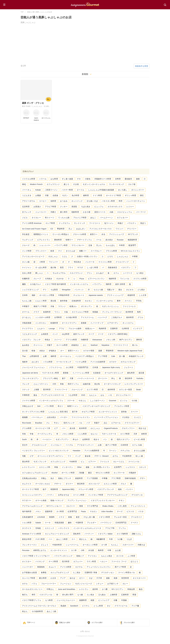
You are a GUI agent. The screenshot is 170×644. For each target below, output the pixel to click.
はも (102, 395)
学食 (32, 434)
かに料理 (70, 367)
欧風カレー (90, 329)
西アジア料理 (120, 567)
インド (55, 334)
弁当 (103, 234)
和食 (62, 384)
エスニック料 (45, 467)
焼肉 (120, 489)
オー (62, 351)
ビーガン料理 (139, 439)
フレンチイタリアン (30, 378)
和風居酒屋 (59, 523)
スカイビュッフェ (125, 212)
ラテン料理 (91, 561)
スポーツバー (128, 545)
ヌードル (80, 190)
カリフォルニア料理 (80, 312)
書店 (90, 473)
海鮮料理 (112, 279)
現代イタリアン (123, 439)
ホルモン (88, 301)
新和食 (124, 412)
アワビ (62, 329)
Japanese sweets (96, 295)
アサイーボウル (29, 201)
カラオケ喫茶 (89, 351)
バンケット (79, 290)
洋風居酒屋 (27, 323)
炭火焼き (109, 240)
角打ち (25, 595)
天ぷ (70, 229)
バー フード (141, 212)
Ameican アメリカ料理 (31, 534)
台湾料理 (58, 317)
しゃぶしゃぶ (122, 256)
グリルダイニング (39, 445)
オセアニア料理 (88, 412)
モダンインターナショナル (94, 184)
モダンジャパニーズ (84, 584)
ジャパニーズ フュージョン (33, 367)
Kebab (38, 190)
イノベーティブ (97, 323)
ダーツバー (103, 378)
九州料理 (125, 329)
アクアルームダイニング (32, 506)
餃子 (45, 489)
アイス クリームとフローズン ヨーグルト (39, 606)
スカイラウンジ (76, 273)
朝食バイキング (57, 500)
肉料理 (144, 434)
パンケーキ (90, 262)
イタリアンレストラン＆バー (103, 500)
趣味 (70, 523)
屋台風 (53, 301)
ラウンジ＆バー (78, 245)
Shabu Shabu (108, 506)
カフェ (116, 273)
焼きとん (83, 539)
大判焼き (49, 279)
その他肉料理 (37, 611)
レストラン (84, 589)
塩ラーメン (109, 223)
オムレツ (52, 567)
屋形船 (66, 373)
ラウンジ (62, 306)
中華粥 (135, 256)
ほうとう (134, 561)
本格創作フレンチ (136, 356)
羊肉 (24, 434)
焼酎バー (83, 251)
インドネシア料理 (96, 495)
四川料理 (66, 561)
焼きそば (142, 428)
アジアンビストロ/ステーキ (53, 395)
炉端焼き (53, 351)
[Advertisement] (85, 44)
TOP (22, 12)
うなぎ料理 (73, 395)
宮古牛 (25, 445)
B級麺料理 (101, 539)
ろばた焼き (86, 207)
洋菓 (47, 195)
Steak (138, 390)
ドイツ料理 (97, 195)
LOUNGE (41, 517)
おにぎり (35, 362)
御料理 (53, 356)
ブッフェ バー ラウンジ (112, 312)
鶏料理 (109, 284)
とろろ (110, 256)
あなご (93, 218)
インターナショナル (105, 301)
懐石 (142, 195)
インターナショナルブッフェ (51, 401)
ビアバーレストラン (96, 279)
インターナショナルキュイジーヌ (87, 528)
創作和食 (64, 301)
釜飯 (88, 467)
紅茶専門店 (72, 511)
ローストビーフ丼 (43, 428)
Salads (38, 523)
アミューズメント (138, 506)
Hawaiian (76, 451)
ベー (50, 539)
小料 (82, 550)
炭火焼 (72, 428)
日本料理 (124, 445)
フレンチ (26, 384)
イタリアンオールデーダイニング (96, 406)
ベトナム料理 (81, 362)
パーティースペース (86, 378)
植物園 (25, 417)
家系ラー (94, 234)
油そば (72, 578)
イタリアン (126, 267)
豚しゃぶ (39, 273)
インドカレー (56, 445)
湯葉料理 (49, 511)
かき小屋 (87, 212)
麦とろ (66, 184)
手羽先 (139, 301)
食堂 (78, 517)
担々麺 (122, 356)
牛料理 (122, 245)
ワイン (57, 312)
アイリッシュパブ (117, 234)
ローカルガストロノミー (32, 589)
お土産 (118, 550)
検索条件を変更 (142, 66)
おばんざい (81, 229)
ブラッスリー (41, 251)
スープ (91, 334)
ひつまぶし (27, 317)
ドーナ (101, 334)
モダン (65, 195)
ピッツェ (124, 401)
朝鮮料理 (75, 212)
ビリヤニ (86, 606)
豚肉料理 (58, 240)
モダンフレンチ (40, 462)
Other (79, 467)
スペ (73, 539)
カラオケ (113, 362)
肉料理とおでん (40, 550)
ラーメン (113, 451)
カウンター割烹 (126, 390)
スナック (26, 390)
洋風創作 (132, 473)
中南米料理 (57, 545)
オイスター (27, 561)
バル (80, 423)
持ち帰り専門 (68, 595)
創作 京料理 (120, 284)
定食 (90, 245)
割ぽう (143, 223)
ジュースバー (41, 212)
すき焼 (76, 184)
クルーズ (26, 245)
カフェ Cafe (137, 445)
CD (52, 229)
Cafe (113, 356)
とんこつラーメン (41, 384)
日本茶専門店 (121, 523)
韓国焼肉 (41, 567)
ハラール (43, 179)
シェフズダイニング (30, 290)
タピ (109, 606)
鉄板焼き (75, 345)
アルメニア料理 (80, 218)
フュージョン (66, 584)
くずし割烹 (122, 506)
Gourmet (112, 401)
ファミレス (105, 462)
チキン (122, 500)
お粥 (45, 356)
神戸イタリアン (126, 340)
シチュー (100, 584)
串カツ (60, 406)
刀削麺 (81, 473)
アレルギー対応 (120, 517)
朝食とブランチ (65, 478)
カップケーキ (119, 473)
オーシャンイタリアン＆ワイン (50, 456)
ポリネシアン (87, 306)
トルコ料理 (27, 523)
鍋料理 (86, 195)
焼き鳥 (97, 384)
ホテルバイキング (128, 362)
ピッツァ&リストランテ (59, 451)
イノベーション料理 (81, 373)
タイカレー (36, 218)
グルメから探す (129, 623)
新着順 (85, 74)
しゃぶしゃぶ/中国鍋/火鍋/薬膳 (101, 190)
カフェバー (78, 561)
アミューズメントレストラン (99, 567)
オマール (26, 312)
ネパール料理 (62, 345)
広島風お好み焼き (29, 478)
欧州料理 (129, 312)
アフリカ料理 (71, 340)
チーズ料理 (53, 561)
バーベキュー (37, 417)
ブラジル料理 (111, 251)
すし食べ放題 (67, 179)
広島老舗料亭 (28, 517)
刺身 (116, 578)
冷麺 (115, 600)
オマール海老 (41, 500)
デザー (143, 478)
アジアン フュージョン (77, 500)
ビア (56, 428)
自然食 (55, 195)
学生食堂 (26, 234)
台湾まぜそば (63, 495)
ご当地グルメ (117, 317)
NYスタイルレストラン (130, 251)
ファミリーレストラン (81, 417)
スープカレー (96, 251)
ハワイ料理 (49, 406)
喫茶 (81, 506)
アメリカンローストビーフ (33, 256)
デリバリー (132, 229)
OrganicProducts (111, 428)
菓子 (64, 378)
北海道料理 (76, 301)
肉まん (25, 611)
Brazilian (39, 423)
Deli (39, 406)
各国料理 (47, 312)
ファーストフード (121, 345)
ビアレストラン (44, 240)
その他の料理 (71, 317)
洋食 (52, 306)
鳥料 (139, 312)
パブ (88, 423)
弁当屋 (91, 550)
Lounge (52, 329)
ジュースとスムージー (66, 600)
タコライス (27, 528)
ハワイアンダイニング (63, 556)
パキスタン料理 (108, 201)
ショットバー (45, 245)
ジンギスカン (41, 323)
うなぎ (129, 539)
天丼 (135, 434)
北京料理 (26, 207)
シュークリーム (72, 545)
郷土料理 (43, 578)
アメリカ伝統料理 (98, 362)
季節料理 (61, 229)
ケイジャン (27, 267)
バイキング (40, 561)
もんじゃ (93, 395)
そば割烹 (54, 290)
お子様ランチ (113, 584)
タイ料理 (60, 511)
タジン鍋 (26, 262)
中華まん (50, 589)
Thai (24, 356)
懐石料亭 (129, 378)
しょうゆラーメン (97, 401)
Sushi (24, 439)
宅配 (24, 456)
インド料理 (27, 251)
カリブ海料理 (122, 534)
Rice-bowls (27, 423)
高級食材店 (112, 267)
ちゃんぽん (110, 245)
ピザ (32, 456)
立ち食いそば (92, 201)
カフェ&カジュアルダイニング (35, 473)
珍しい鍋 (139, 456)
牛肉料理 (73, 462)
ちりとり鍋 (98, 290)
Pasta (83, 511)
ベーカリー (47, 439)
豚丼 (119, 301)
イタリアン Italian (105, 534)
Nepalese (105, 345)
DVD (83, 395)
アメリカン (92, 556)
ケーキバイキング (64, 362)
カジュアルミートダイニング (57, 534)
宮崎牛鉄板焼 (130, 478)
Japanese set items (30, 373)
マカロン (93, 511)
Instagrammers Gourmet (85, 4)
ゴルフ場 (132, 184)
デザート (58, 484)
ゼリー (82, 578)
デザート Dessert (101, 456)
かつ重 (105, 589)
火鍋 (111, 212)
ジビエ (25, 218)
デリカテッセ (137, 495)
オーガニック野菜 (47, 295)
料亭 (121, 201)
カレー (125, 584)
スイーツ (58, 340)
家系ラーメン (74, 351)
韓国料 (52, 517)
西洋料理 (47, 390)
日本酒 (95, 367)
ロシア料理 (50, 223)
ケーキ (48, 523)
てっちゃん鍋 (64, 218)
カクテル (79, 567)
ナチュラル (125, 451)
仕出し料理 (27, 273)
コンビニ (137, 417)
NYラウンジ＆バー (54, 506)
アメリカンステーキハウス (101, 229)
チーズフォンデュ (45, 434)
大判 (54, 384)
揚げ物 (53, 267)
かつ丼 (104, 545)
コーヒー (43, 201)
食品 (141, 589)
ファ (69, 456)
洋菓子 (50, 345)
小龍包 (88, 179)
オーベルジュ (66, 356)
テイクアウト (28, 329)
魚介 (52, 478)
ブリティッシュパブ (115, 295)
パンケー (129, 489)
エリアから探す (97, 623)
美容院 (74, 207)
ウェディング (28, 240)
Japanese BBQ (68, 489)
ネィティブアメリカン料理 (33, 412)
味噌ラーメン (73, 406)
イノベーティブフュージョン (106, 417)
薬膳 (100, 351)
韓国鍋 (95, 312)
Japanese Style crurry (111, 367)
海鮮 (33, 295)
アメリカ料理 (66, 567)
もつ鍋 (80, 595)
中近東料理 (127, 456)
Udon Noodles (107, 511)
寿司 (33, 595)
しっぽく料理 (92, 267)
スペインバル (134, 462)
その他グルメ (35, 284)
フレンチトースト (29, 545)
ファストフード (61, 390)
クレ (48, 423)
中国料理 (79, 523)
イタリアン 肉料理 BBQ (117, 334)
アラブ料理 (116, 478)
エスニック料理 (110, 484)
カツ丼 (74, 550)
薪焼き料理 (27, 539)
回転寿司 (77, 534)
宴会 (35, 395)
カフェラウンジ (53, 184)
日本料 (25, 295)
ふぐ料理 (131, 556)
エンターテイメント (59, 550)
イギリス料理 (104, 517)
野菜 (134, 595)
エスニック (50, 528)
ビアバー (92, 462)
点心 (105, 423)
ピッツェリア (104, 600)
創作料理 (111, 390)
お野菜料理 (34, 356)
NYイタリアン (117, 589)
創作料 (95, 589)
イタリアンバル (46, 595)
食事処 (44, 572)
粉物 (70, 517)
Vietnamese (97, 340)
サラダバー (27, 500)
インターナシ (67, 467)
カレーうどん (119, 462)
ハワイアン (97, 284)
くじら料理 (82, 434)
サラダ (80, 267)
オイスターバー (139, 578)
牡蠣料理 (26, 279)
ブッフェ (122, 528)
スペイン (128, 301)
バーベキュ (27, 190)
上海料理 (113, 595)
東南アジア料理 (40, 306)
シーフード (128, 273)
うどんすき (27, 195)
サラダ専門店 (93, 506)
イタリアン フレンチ (31, 340)
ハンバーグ (102, 317)
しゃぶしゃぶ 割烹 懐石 (58, 412)
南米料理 (130, 317)
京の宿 (25, 351)
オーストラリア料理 (30, 489)
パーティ (50, 495)
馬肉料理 (102, 329)
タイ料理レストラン (102, 467)
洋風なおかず (28, 406)
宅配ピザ (111, 290)
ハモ (110, 395)
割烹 (62, 267)
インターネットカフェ (79, 284)
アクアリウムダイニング (117, 495)
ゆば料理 (66, 334)
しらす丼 (143, 295)
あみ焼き (26, 345)
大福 (66, 312)
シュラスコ (130, 467)
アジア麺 (135, 606)
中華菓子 (26, 306)
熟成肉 (63, 606)
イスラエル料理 (29, 179)
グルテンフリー (128, 428)
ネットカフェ (128, 323)
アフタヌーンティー (85, 445)
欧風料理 (54, 323)
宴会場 (88, 456)
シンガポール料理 (43, 317)
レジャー (130, 207)
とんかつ (41, 329)
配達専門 (132, 245)
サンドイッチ (80, 223)
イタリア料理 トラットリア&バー (36, 556)
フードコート (95, 223)
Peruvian (26, 550)
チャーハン (38, 345)
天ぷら (99, 245)
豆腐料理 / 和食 (91, 572)
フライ (71, 267)
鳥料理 (101, 550)
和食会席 (131, 589)
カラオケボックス (115, 207)
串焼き (47, 340)
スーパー (134, 412)
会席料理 (86, 439)
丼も (113, 378)
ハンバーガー (28, 567)
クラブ (36, 312)
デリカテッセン (108, 572)
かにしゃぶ (95, 428)
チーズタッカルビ (43, 484)
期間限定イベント (41, 234)
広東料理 (125, 595)
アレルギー (92, 523)
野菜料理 (110, 351)
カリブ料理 (125, 434)
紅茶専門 (118, 467)
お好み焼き (51, 417)
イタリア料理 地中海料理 (55, 284)
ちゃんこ (115, 545)
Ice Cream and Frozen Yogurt (34, 229)
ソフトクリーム (55, 367)
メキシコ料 (111, 340)
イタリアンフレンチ (106, 489)
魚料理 (53, 201)
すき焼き (126, 417)
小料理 (42, 262)
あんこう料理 (62, 539)
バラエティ (132, 223)
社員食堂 (97, 373)
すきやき (60, 279)
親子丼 (75, 412)
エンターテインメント (108, 412)
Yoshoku (140, 378)
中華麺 (105, 478)
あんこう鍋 (51, 611)
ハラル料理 (48, 362)
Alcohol (54, 473)
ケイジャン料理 (105, 262)
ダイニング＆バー (123, 395)
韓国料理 (54, 489)
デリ (45, 290)
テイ (60, 251)
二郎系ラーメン (51, 190)
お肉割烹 (45, 334)
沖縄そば (141, 545)
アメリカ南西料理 (92, 451)
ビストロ (130, 511)
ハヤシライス (64, 528)
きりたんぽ (71, 251)
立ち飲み (102, 595)
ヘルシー (104, 561)
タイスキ (120, 556)
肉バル (135, 345)
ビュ (83, 462)
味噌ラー (69, 240)
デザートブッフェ (84, 240)
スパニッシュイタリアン (32, 495)
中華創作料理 (64, 295)
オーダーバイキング (112, 384)
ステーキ (71, 401)
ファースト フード (119, 561)
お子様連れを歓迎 (29, 572)
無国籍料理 (132, 240)
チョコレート (79, 295)
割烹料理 (125, 578)
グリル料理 (27, 428)
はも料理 (54, 179)
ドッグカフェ (64, 223)
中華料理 (26, 395)
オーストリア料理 (113, 195)
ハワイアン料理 (61, 245)
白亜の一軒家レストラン (87, 256)
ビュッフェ (99, 207)
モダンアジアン (62, 439)
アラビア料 (110, 528)
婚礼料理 (131, 373)
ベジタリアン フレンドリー (33, 451)
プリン (89, 273)
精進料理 (131, 295)
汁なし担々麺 (89, 517)
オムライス (27, 484)
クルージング (77, 390)
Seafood (94, 345)
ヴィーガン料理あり (61, 234)
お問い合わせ (85, 631)
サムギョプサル (59, 273)
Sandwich (74, 606)
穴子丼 (99, 578)
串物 (56, 467)
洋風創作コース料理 (103, 179)
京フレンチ (27, 212)
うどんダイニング (29, 334)
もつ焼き (140, 273)
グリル (140, 317)
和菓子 (97, 423)
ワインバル (125, 279)
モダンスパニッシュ (110, 306)
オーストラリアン (69, 323)
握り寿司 (64, 212)
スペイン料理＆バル (127, 572)
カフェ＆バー (122, 218)
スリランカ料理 (140, 279)
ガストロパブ (94, 484)
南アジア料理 (111, 445)
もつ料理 (49, 600)
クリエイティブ (122, 262)
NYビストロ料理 (103, 473)
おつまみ (64, 201)
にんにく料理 (41, 301)
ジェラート (129, 367)
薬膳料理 (83, 600)
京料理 (118, 179)
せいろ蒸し (123, 190)
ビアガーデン (113, 323)
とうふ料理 (98, 606)
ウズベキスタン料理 (50, 373)
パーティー (89, 534)
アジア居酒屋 (92, 478)
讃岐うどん (136, 534)
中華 (109, 550)
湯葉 (108, 578)
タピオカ (130, 290)
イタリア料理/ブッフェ (32, 600)
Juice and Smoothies (67, 589)
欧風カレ (73, 306)
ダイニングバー (138, 190)
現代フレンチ (69, 423)
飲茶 (52, 251)
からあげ (100, 273)
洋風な (44, 478)
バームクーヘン (106, 218)
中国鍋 (124, 600)
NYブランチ (133, 234)
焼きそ (96, 439)
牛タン (57, 423)
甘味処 (38, 528)
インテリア (138, 329)
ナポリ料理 (40, 539)
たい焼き (91, 595)
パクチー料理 (67, 190)
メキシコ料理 (68, 434)
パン (105, 439)
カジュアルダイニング (60, 572)
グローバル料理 (80, 234)
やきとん (82, 401)
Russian (120, 240)
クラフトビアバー (132, 423)
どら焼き (141, 290)
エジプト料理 (92, 390)
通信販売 (128, 179)
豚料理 (139, 340)
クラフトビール (121, 606)
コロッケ (143, 467)
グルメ (123, 484)
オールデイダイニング (114, 373)
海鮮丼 (25, 362)
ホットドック (77, 201)
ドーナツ (134, 523)
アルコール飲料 (75, 329)
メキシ (38, 511)
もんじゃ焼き (107, 556)
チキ (79, 179)
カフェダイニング (58, 462)
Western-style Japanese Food (130, 351)
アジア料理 (103, 356)
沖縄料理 (84, 340)
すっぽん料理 (41, 267)
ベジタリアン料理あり (85, 356)
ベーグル (69, 445)
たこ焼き (77, 572)
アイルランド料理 (122, 406)
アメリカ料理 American (32, 223)
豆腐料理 (114, 329)
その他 (134, 401)
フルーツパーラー (49, 584)
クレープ (37, 279)
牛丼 (111, 539)
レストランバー (29, 467)
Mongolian (66, 290)
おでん (115, 456)
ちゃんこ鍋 (27, 301)
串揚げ (120, 223)
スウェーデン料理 (86, 489)
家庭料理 (79, 478)
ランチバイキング (116, 184)
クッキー (64, 207)
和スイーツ (50, 218)
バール (99, 240)
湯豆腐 (141, 373)
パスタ (141, 511)
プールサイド (136, 517)
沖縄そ (53, 212)
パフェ (34, 584)
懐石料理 (81, 484)
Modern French (36, 184)
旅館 (138, 179)
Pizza (82, 279)
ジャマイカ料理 (29, 401)
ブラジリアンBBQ (50, 378)
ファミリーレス (129, 306)
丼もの (75, 439)
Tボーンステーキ (109, 434)
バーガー (64, 417)
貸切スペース (100, 212)
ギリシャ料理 (130, 195)
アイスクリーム (87, 317)
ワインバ (119, 229)
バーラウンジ (106, 523)
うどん (64, 256)
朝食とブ (80, 556)
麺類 (24, 284)
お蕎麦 (38, 195)
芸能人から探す (65, 623)
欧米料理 (83, 428)
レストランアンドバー (134, 384)
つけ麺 (120, 539)
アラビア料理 (50, 207)
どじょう (45, 545)
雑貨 (92, 600)
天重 (71, 378)
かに (85, 345)
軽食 (33, 351)
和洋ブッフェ (73, 384)
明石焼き (78, 262)
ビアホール (116, 423)
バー (64, 428)
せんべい (94, 434)
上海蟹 (36, 390)
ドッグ (78, 456)
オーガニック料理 (90, 545)
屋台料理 (26, 462)
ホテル (25, 584)
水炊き (42, 351)
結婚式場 (87, 384)
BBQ (24, 184)
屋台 (120, 290)
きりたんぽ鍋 (139, 451)
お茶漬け (37, 207)
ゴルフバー (71, 506)
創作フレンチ (79, 334)
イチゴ (61, 517)
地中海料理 (27, 511)
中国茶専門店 (83, 367)
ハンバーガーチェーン (136, 201)
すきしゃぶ (53, 256)
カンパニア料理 (29, 578)
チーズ (120, 511)
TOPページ (31, 623)
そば (91, 578)
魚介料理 (75, 195)
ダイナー (69, 484)
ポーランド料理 (68, 473)
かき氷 (53, 578)
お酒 (100, 445)
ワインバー (54, 262)
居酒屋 (84, 323)
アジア (63, 578)
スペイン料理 (79, 495)
